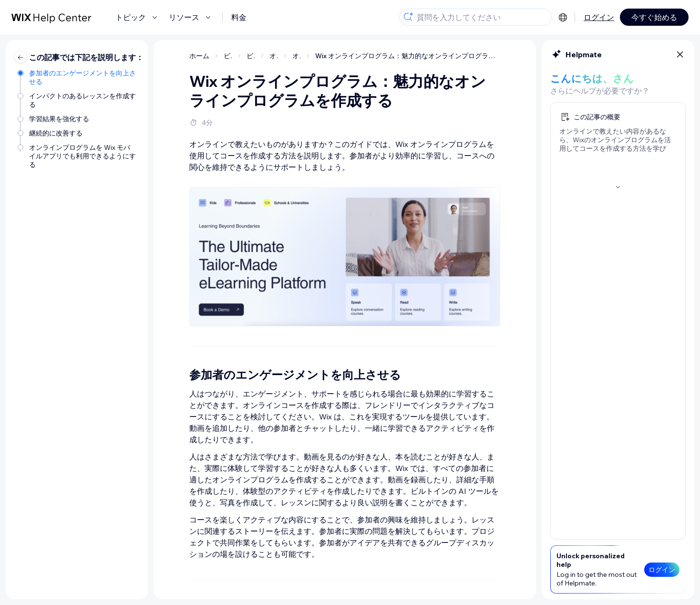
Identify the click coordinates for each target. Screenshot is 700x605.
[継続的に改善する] (78, 133)
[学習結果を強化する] (78, 119)
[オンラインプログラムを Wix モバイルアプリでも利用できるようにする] (78, 156)
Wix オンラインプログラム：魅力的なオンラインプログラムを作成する (408, 56)
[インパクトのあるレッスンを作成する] (78, 100)
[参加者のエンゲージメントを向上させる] (78, 77)
